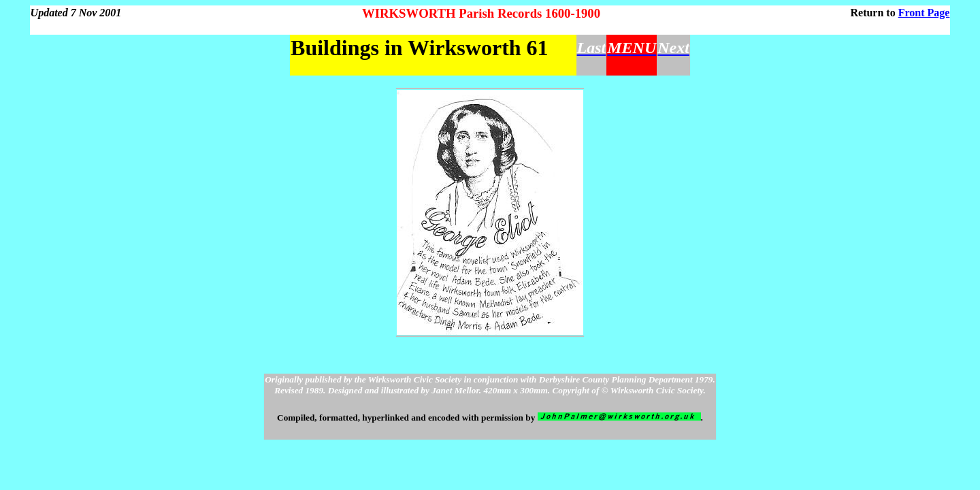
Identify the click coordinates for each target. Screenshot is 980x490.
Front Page (924, 13)
